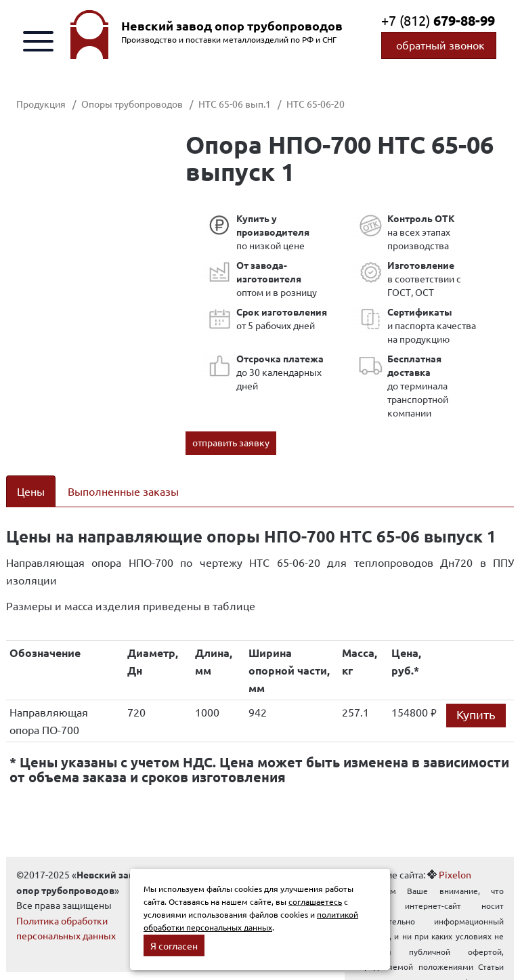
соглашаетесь (315, 901)
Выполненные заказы (123, 491)
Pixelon (455, 874)
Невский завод (232, 26)
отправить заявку (231, 442)
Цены (31, 491)
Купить (476, 714)
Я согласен (174, 945)
